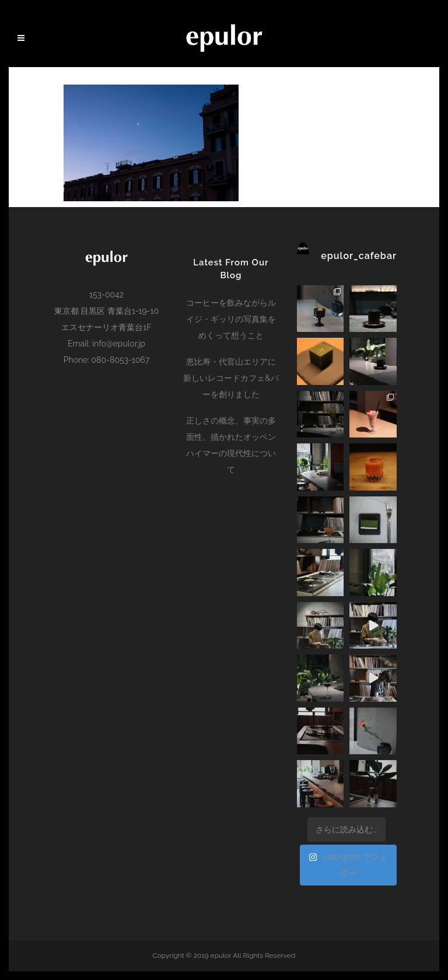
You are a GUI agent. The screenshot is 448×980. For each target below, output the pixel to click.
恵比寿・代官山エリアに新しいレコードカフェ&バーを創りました (231, 378)
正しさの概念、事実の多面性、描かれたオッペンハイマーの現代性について (231, 445)
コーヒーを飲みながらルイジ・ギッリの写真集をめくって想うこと (231, 319)
